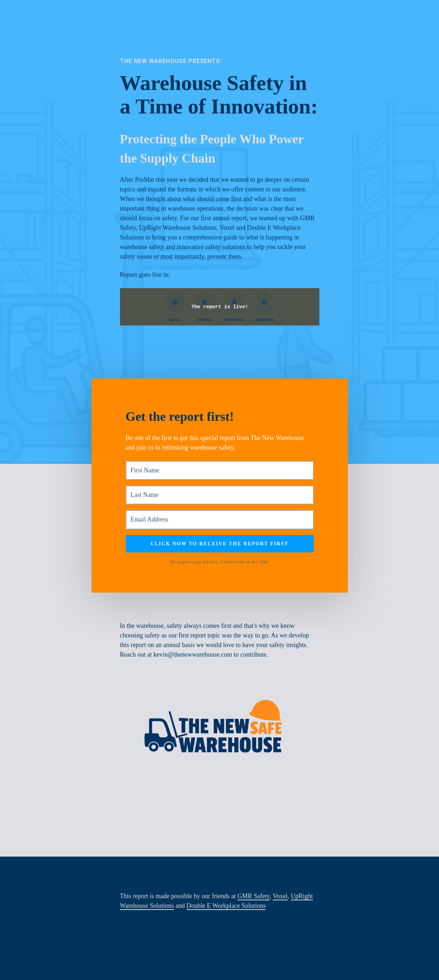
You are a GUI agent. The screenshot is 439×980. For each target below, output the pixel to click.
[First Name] (220, 470)
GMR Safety (254, 896)
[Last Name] (220, 495)
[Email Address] (220, 520)
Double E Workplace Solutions (226, 906)
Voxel (280, 896)
